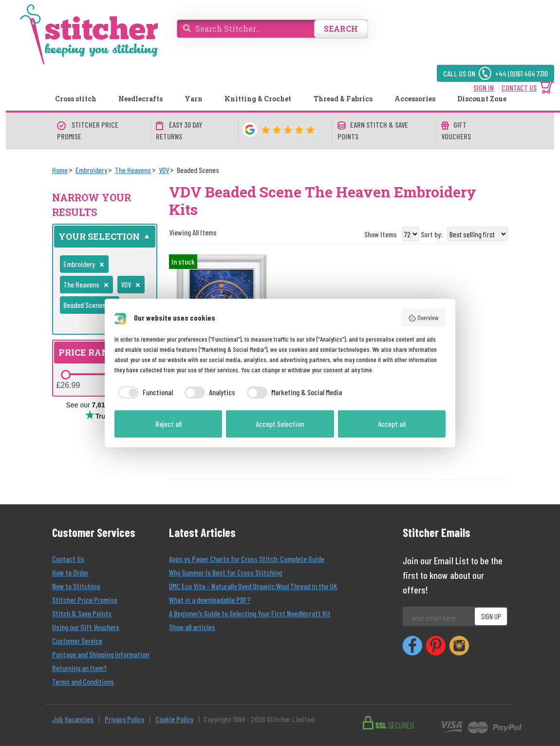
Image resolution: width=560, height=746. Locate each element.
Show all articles (192, 627)
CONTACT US (519, 87)
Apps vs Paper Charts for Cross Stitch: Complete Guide (247, 559)
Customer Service (77, 641)
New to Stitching (76, 586)
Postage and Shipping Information (101, 654)
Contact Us (68, 559)
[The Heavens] (133, 170)
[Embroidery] (91, 170)
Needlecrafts (140, 99)
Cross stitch (76, 99)
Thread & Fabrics (343, 99)
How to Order (70, 572)
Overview (424, 318)
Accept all (392, 424)
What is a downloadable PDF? (210, 600)
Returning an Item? (79, 668)
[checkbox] (144, 392)
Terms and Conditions (83, 681)
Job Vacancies (73, 719)
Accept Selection (280, 424)
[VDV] (164, 170)
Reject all (168, 424)
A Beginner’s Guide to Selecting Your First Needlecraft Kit (250, 613)
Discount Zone (482, 99)
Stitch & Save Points (82, 613)
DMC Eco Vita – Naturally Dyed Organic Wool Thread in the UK (253, 586)
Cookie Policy (174, 719)
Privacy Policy (124, 719)
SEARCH (341, 29)
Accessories (415, 99)
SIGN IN (484, 87)
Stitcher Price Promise (85, 600)
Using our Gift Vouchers (86, 627)
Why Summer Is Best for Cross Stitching (225, 572)
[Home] (60, 170)
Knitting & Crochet (258, 99)
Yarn (194, 99)
